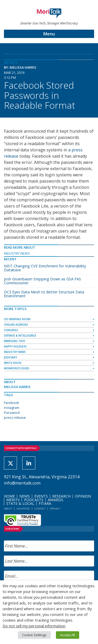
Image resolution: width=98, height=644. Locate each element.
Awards (56, 500)
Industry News (17, 253)
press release (15, 417)
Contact (40, 509)
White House (13, 363)
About (8, 509)
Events (41, 496)
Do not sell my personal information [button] (34, 626)
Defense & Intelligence (20, 336)
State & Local (20, 503)
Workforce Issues (17, 368)
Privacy (55, 509)
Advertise (23, 509)
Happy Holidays (15, 346)
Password (12, 413)
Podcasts (34, 500)
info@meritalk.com (22, 483)
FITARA (45, 503)
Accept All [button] (68, 635)
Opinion (83, 496)
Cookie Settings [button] (34, 635)
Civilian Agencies (16, 325)
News (25, 496)
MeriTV (13, 500)
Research (61, 496)
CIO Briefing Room (17, 319)
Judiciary (10, 357)
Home (9, 496)
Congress (11, 330)
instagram (12, 408)
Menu (49, 34)
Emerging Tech (15, 341)
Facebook (11, 403)
